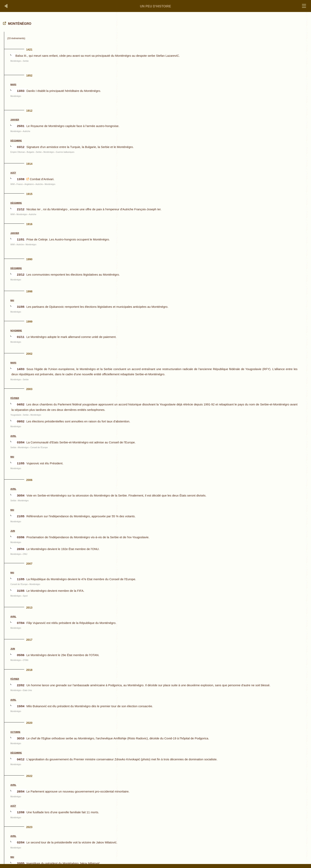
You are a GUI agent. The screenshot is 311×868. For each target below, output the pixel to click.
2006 (29, 480)
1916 (29, 224)
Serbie (26, 61)
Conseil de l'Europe (39, 447)
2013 (29, 608)
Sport (25, 596)
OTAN (25, 660)
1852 (29, 75)
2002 (29, 354)
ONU (25, 554)
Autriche (26, 131)
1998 (29, 291)
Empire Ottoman (18, 152)
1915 (29, 194)
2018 (29, 670)
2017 (29, 640)
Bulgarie (30, 152)
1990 (29, 259)
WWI (13, 184)
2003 (29, 389)
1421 (29, 50)
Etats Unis (27, 690)
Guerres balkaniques (65, 152)
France (20, 184)
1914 (29, 164)
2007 (29, 564)
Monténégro (16, 61)
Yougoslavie (16, 415)
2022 (29, 776)
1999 (29, 322)
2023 (29, 827)
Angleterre (29, 184)
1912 (29, 111)
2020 (29, 723)
